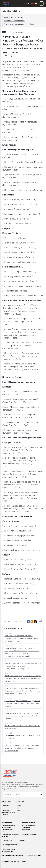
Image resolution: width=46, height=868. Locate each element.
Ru (32, 4)
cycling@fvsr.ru (22, 861)
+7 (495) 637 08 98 (9, 861)
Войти (27, 4)
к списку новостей (17, 32)
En (36, 4)
